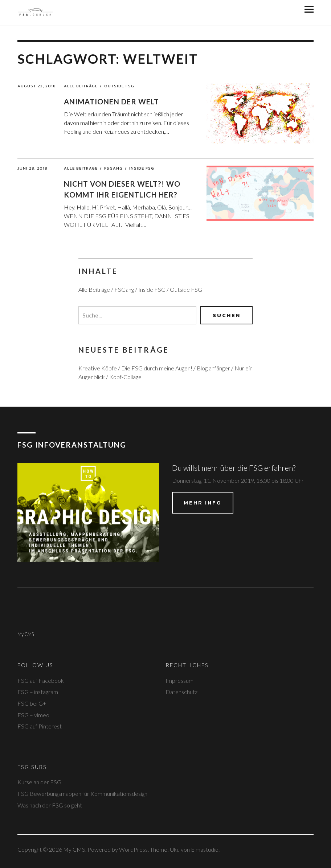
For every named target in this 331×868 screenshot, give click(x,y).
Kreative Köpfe (98, 368)
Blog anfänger (213, 368)
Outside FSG (119, 86)
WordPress (133, 849)
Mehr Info (203, 502)
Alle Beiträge (81, 86)
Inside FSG (142, 168)
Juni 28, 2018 (32, 168)
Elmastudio (205, 849)
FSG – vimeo (33, 715)
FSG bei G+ (32, 703)
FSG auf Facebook (41, 680)
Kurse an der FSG (39, 782)
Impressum (179, 680)
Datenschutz (181, 692)
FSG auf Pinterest (40, 726)
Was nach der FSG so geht (50, 805)
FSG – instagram (38, 692)
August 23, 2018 (37, 86)
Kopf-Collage (125, 377)
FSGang (113, 168)
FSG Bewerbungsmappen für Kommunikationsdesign (82, 794)
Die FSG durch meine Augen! (157, 368)
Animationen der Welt (111, 101)
